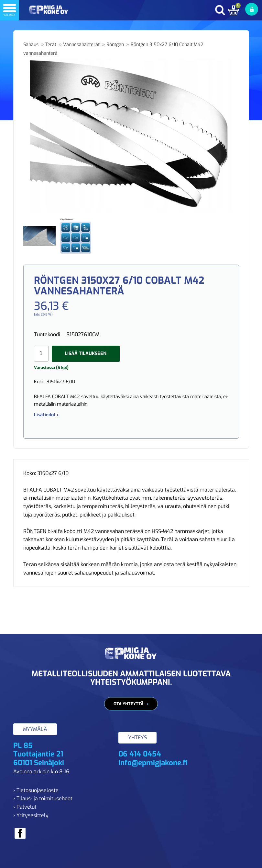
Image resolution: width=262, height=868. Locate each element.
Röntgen (115, 45)
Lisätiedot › (46, 415)
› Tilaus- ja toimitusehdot (43, 798)
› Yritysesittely (31, 815)
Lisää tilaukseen (86, 354)
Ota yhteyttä (129, 704)
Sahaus (31, 45)
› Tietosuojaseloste (36, 790)
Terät (51, 45)
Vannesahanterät (81, 45)
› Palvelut (25, 807)
